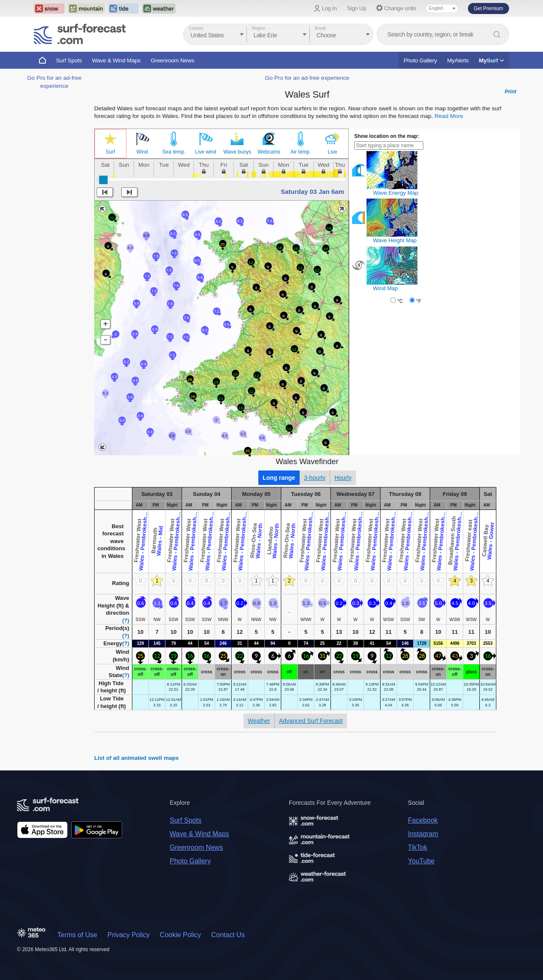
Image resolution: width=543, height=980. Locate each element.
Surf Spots (69, 60)
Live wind (206, 152)
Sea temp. (174, 152)
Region (259, 28)
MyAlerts (458, 60)
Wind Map (385, 288)
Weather (259, 721)
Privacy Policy (129, 935)
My (491, 60)
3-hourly (315, 478)
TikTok (418, 847)
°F (419, 301)
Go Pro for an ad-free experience (307, 78)
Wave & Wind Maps (116, 60)
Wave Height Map (395, 240)
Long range (279, 478)
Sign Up (357, 8)
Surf (110, 152)
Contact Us (228, 935)
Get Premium (488, 8)
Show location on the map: (387, 136)
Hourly (343, 478)
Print (511, 92)
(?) (126, 620)
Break (320, 28)
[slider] (104, 180)
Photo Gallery (420, 60)
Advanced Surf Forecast (311, 721)
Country (196, 28)
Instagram (423, 834)
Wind (142, 152)
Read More (449, 116)
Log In (329, 8)
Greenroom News (172, 60)
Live (333, 152)
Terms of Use (77, 935)
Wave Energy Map (395, 193)
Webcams (269, 152)
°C (400, 301)
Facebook (423, 820)
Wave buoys (238, 152)
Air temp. (301, 152)
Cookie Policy (181, 935)
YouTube (421, 861)
